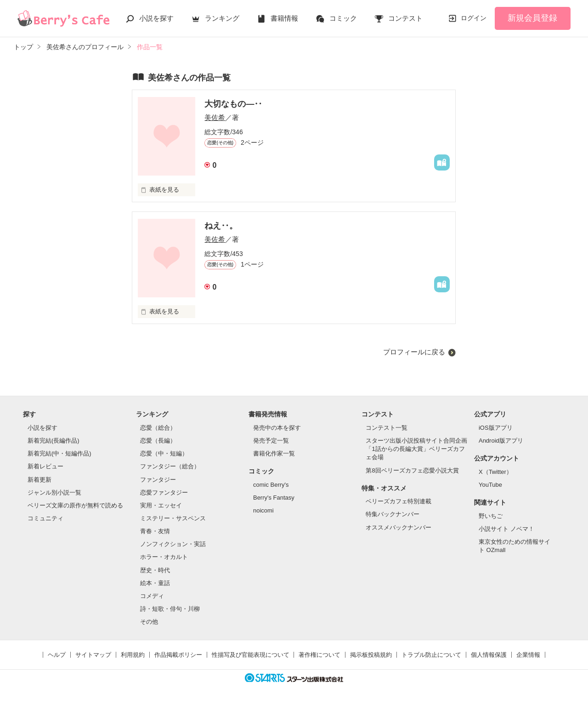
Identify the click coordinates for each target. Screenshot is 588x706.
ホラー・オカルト (164, 557)
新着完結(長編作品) (54, 441)
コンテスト (405, 18)
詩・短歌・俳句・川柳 (170, 609)
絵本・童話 (155, 583)
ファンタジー (158, 480)
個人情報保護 (489, 655)
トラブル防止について (431, 655)
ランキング (222, 18)
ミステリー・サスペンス (173, 518)
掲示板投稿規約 (371, 655)
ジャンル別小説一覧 (54, 492)
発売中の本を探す (277, 428)
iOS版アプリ (496, 428)
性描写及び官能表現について (251, 655)
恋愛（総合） (158, 428)
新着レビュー (45, 466)
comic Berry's (271, 485)
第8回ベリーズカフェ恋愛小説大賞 (412, 470)
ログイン (474, 18)
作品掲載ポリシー (178, 655)
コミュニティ (45, 518)
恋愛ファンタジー (164, 492)
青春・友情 (155, 531)
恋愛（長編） (158, 441)
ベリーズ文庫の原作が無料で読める (75, 505)
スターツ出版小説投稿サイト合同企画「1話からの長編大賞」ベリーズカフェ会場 (416, 449)
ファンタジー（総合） (170, 466)
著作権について (319, 655)
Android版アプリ (501, 441)
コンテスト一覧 (387, 428)
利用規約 (133, 655)
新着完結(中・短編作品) (59, 453)
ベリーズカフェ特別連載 (399, 501)
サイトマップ (93, 655)
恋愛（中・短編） (164, 453)
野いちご (491, 516)
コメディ (152, 596)
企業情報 (528, 655)
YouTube (490, 485)
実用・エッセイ (161, 505)
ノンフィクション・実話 (173, 544)
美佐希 (215, 117)
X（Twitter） (495, 472)
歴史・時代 (155, 570)
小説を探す (156, 18)
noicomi (263, 510)
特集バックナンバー (393, 514)
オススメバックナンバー (399, 527)
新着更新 (40, 480)
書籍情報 (284, 18)
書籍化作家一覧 (274, 453)
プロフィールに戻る (414, 352)
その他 (149, 622)
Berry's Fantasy (274, 498)
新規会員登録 (532, 18)
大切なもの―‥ (233, 104)
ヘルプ (57, 655)
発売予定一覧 (271, 441)
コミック (343, 18)
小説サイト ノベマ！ (506, 529)
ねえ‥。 (221, 226)
